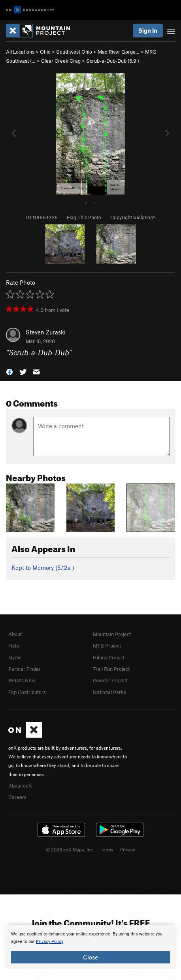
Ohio (45, 52)
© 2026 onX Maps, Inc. (70, 849)
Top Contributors (27, 692)
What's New (22, 680)
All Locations (20, 52)
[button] (9, 371)
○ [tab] (95, 202)
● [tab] (86, 202)
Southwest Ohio (74, 52)
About (15, 634)
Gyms (15, 657)
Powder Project (110, 680)
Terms (107, 849)
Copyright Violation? (133, 217)
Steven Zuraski (46, 332)
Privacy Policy (50, 942)
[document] (90, 947)
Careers (17, 797)
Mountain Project (112, 634)
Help (14, 646)
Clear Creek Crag (61, 61)
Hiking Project (109, 657)
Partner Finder (25, 669)
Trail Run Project (111, 669)
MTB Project (107, 646)
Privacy (128, 849)
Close (90, 957)
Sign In (148, 30)
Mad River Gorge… (119, 52)
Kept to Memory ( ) (43, 567)
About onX (20, 786)
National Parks (109, 692)
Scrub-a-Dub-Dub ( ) (113, 61)
